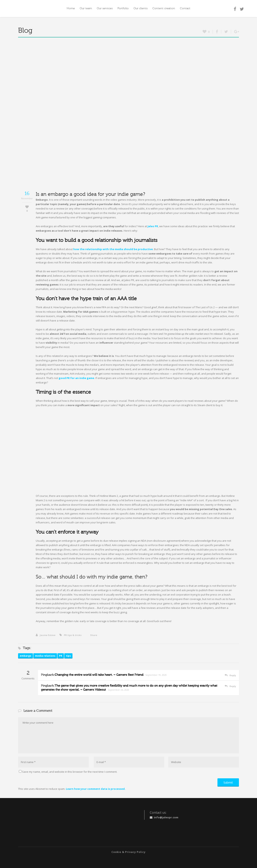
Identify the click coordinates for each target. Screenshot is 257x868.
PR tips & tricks (73, 635)
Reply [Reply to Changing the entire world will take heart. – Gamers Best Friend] (233, 675)
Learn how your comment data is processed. (96, 789)
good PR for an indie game (76, 378)
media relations (45, 656)
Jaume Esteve (46, 635)
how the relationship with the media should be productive (113, 249)
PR (61, 656)
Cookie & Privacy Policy (128, 852)
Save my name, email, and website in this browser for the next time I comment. (70, 772)
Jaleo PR (153, 226)
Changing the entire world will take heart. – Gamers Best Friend (99, 675)
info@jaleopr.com (166, 817)
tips (68, 656)
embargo (25, 656)
